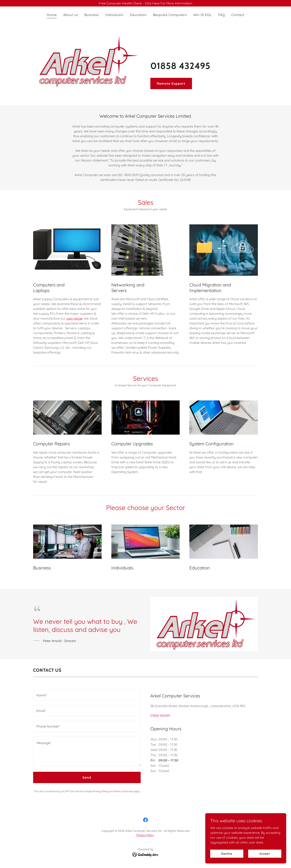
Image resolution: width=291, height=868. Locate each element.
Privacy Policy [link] (101, 791)
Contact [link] (238, 15)
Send (87, 777)
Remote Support (171, 83)
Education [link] (138, 15)
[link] (145, 820)
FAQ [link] (222, 15)
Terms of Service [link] (123, 791)
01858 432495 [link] (160, 716)
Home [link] (52, 15)
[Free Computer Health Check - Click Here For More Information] (145, 3)
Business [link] (92, 15)
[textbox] (87, 695)
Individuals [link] (114, 15)
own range (74, 318)
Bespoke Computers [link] (170, 15)
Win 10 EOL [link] (203, 15)
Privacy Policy (145, 835)
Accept (265, 853)
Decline (227, 853)
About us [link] (71, 15)
